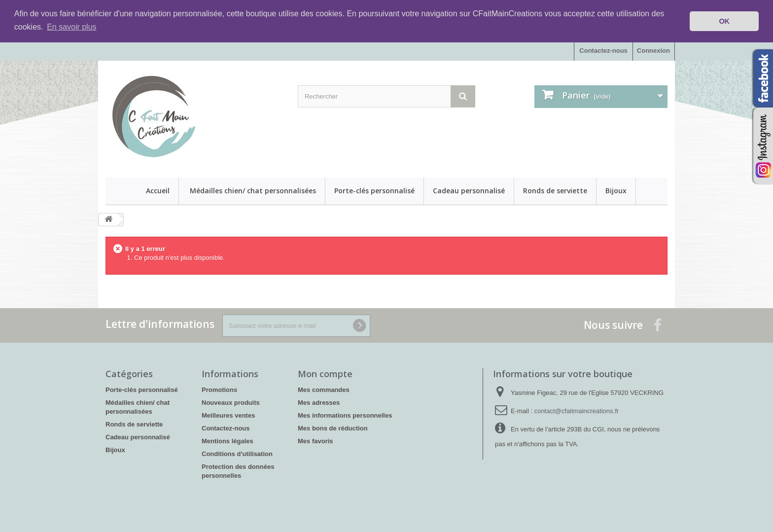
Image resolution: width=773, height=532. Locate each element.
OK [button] (724, 21)
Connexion (653, 51)
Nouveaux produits (231, 403)
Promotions (219, 390)
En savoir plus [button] (72, 27)
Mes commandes (324, 390)
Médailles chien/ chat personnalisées (253, 191)
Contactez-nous (603, 51)
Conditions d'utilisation (237, 454)
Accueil (158, 191)
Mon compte (325, 374)
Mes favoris (316, 441)
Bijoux (616, 191)
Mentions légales (228, 441)
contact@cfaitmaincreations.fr (577, 411)
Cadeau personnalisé (469, 191)
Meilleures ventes (228, 415)
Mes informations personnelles (345, 415)
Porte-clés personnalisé (374, 191)
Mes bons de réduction (333, 428)
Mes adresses (319, 403)
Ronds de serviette (555, 191)
